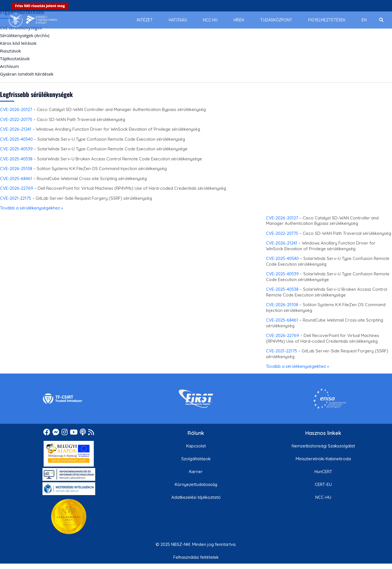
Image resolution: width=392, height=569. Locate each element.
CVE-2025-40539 (16, 149)
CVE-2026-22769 (17, 188)
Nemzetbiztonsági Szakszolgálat (323, 446)
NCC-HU (323, 497)
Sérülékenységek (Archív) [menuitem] (25, 35)
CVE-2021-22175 (16, 198)
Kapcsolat (196, 446)
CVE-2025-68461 (16, 178)
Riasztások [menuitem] (10, 51)
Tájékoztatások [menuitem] (15, 58)
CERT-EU (323, 484)
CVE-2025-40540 (16, 139)
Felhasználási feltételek (196, 557)
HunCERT (323, 472)
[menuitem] (145, 20)
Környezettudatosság (196, 484)
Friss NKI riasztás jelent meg (40, 6)
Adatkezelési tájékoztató (196, 497)
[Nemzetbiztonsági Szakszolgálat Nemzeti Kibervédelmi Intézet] (33, 20)
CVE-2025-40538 (16, 159)
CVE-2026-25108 (16, 169)
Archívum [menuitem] (9, 66)
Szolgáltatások (196, 459)
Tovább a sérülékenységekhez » (32, 208)
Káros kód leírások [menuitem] (18, 43)
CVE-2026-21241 (16, 129)
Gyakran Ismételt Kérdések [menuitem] (27, 74)
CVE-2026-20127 (16, 109)
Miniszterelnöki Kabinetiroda (323, 459)
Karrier (196, 472)
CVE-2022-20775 (16, 119)
